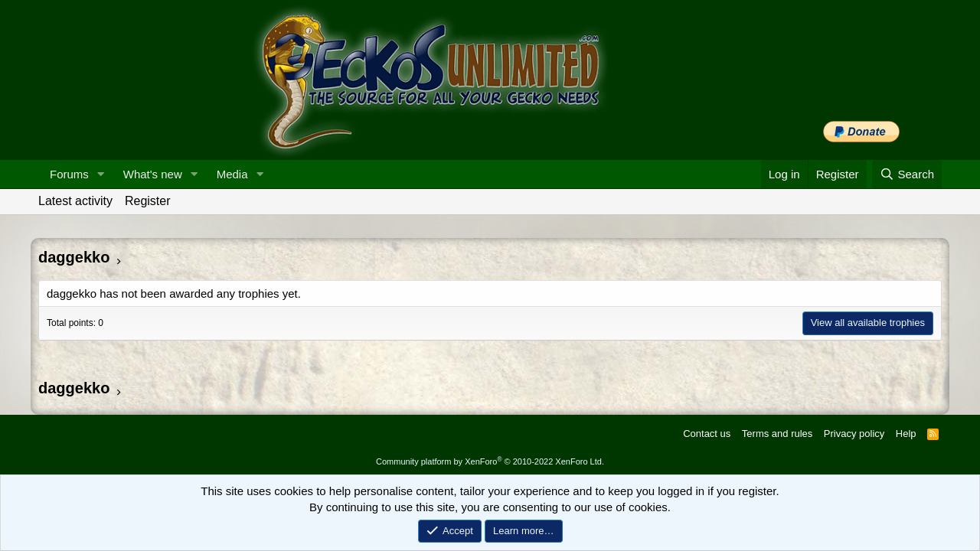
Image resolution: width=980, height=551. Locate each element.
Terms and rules (777, 434)
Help (906, 434)
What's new (153, 174)
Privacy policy (854, 434)
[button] (101, 174)
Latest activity (75, 201)
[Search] (907, 174)
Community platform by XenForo (490, 461)
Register (148, 201)
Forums (69, 174)
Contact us (707, 434)
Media (232, 174)
